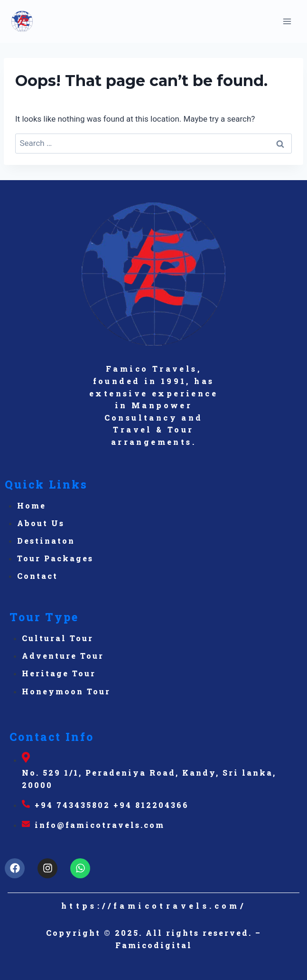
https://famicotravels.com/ (153, 906)
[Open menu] (287, 21)
